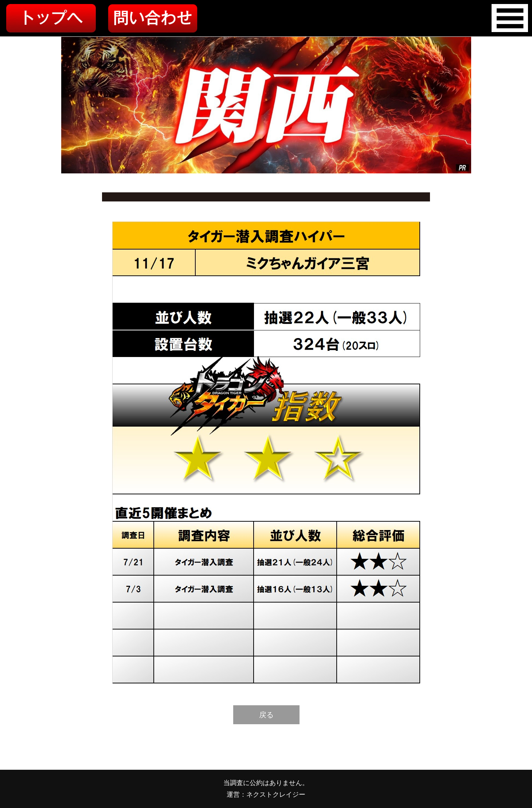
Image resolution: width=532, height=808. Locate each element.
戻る (266, 715)
